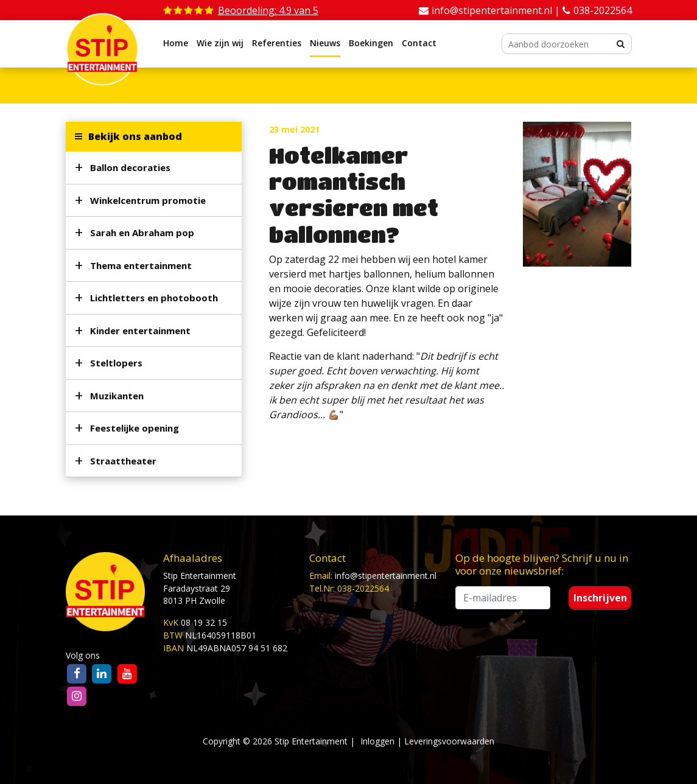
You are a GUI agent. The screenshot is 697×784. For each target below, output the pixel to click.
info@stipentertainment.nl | (497, 10)
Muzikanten (117, 396)
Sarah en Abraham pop (142, 233)
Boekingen (371, 43)
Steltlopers (116, 363)
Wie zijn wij (220, 43)
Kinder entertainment (140, 331)
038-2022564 (603, 10)
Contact (419, 43)
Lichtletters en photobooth (154, 298)
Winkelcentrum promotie (148, 200)
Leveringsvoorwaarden (449, 741)
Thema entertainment (141, 265)
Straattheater (123, 461)
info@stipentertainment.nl (386, 576)
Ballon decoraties (130, 167)
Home (176, 43)
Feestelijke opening (135, 428)
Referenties (277, 43)
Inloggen (377, 741)
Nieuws (325, 43)
